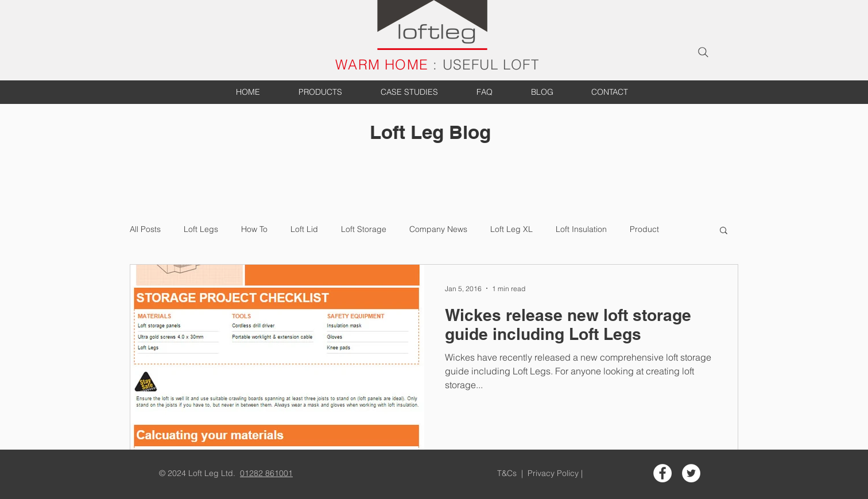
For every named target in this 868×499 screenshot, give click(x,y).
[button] (724, 231)
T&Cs (508, 473)
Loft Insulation (581, 229)
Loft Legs (201, 229)
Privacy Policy (554, 473)
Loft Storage (364, 229)
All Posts (145, 229)
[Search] (703, 52)
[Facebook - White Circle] (662, 473)
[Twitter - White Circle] (691, 473)
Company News (438, 229)
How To (254, 229)
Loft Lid (304, 229)
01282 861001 (266, 473)
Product (644, 229)
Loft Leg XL (511, 229)
